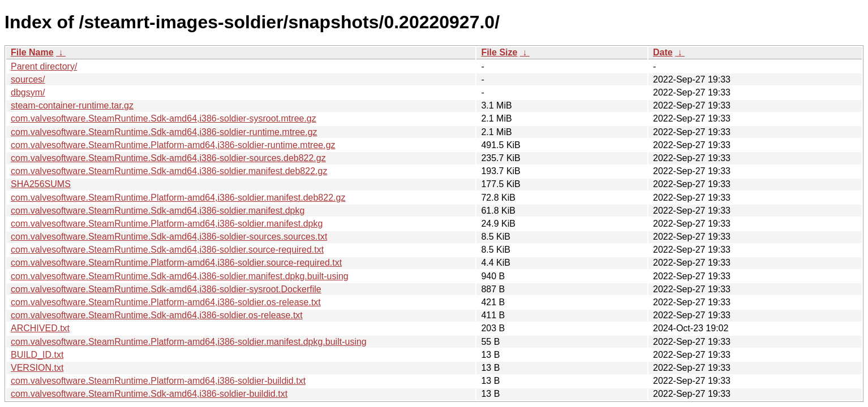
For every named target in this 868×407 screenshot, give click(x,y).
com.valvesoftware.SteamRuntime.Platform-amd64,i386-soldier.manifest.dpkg (167, 224)
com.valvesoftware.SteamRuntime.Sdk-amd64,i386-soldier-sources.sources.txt (169, 237)
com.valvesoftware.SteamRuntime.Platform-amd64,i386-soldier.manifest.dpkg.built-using (189, 342)
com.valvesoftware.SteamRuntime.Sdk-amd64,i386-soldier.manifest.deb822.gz (169, 171)
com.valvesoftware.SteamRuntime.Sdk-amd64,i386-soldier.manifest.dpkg (158, 211)
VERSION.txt (37, 368)
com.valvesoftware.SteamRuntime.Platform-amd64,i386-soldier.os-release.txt (166, 302)
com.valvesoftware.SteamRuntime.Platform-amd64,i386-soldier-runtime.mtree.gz (173, 145)
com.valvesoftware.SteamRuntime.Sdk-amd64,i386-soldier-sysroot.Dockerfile (166, 289)
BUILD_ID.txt (37, 355)
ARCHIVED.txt (40, 328)
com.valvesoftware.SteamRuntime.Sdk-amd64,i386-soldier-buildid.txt (149, 394)
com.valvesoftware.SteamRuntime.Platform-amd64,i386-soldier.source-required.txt (176, 263)
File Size (499, 52)
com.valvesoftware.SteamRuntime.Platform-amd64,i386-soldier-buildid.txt (158, 381)
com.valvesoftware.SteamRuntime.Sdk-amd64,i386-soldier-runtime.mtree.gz (164, 132)
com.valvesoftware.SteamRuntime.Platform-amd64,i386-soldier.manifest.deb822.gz (178, 198)
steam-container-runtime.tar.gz (72, 105)
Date (663, 52)
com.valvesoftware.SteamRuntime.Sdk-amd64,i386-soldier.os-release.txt (157, 315)
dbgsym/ (28, 92)
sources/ (28, 79)
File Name (32, 52)
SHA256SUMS (41, 184)
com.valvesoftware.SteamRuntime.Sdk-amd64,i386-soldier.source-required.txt (167, 250)
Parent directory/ (44, 66)
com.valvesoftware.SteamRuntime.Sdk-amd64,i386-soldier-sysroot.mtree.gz (164, 118)
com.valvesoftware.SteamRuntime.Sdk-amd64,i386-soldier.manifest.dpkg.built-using (180, 276)
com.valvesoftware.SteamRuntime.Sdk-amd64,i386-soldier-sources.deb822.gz (168, 158)
